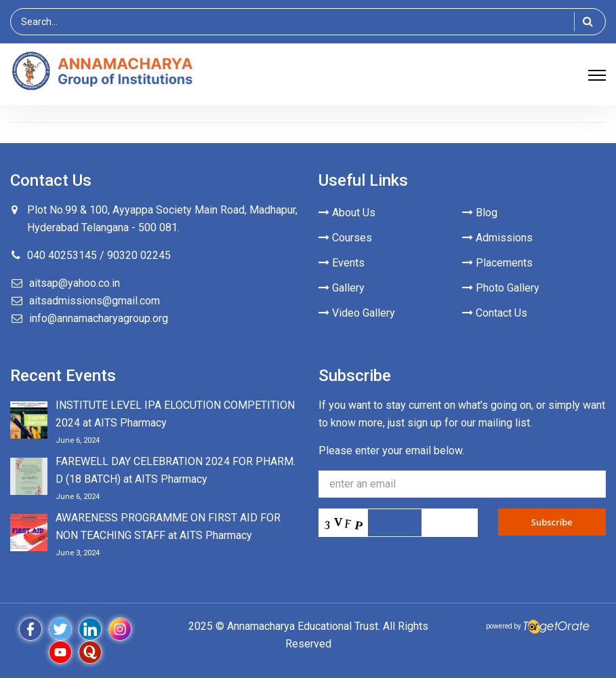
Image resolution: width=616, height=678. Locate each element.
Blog (480, 213)
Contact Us (495, 313)
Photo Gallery (501, 288)
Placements (497, 263)
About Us (347, 213)
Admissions (497, 238)
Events (342, 263)
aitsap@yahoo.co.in (75, 283)
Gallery (342, 288)
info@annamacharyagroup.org (99, 318)
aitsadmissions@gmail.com (95, 301)
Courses (345, 238)
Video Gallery (357, 313)
